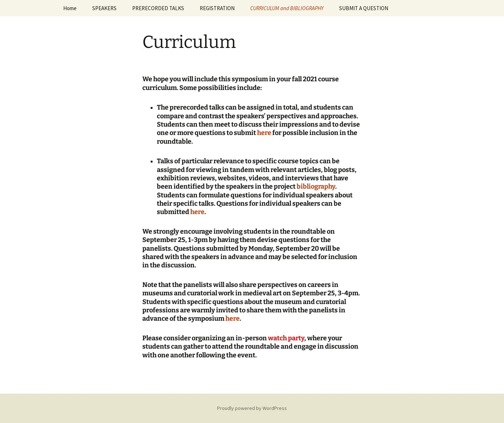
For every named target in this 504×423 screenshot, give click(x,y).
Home (70, 8)
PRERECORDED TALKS (158, 8)
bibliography (316, 186)
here (264, 133)
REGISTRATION (217, 8)
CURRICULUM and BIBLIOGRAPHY (287, 8)
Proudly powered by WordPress (252, 408)
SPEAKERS (104, 8)
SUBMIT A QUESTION (364, 8)
